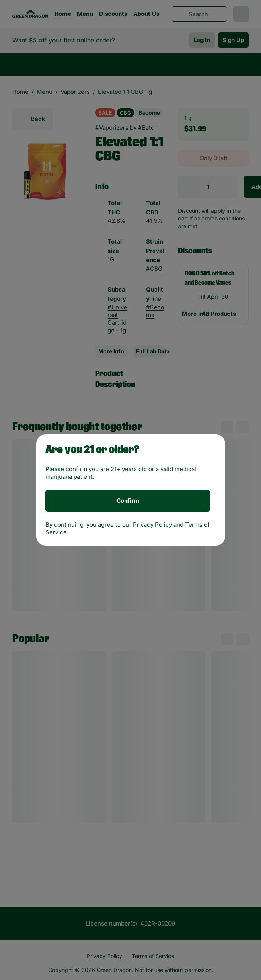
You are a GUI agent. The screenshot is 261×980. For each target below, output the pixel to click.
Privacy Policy (152, 525)
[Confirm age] (128, 501)
